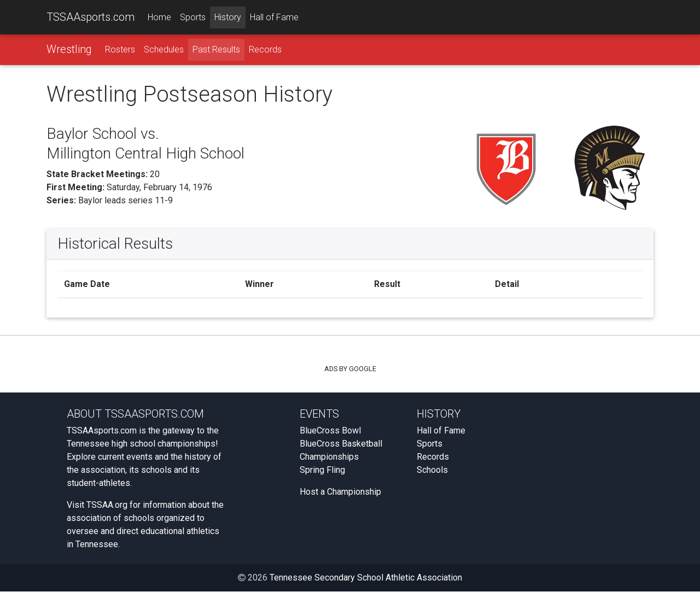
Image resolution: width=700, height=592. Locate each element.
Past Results (216, 50)
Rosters (120, 50)
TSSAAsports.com (91, 17)
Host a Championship (340, 492)
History (228, 17)
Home (159, 17)
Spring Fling (322, 470)
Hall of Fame (274, 17)
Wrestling (69, 50)
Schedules (164, 50)
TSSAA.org (107, 505)
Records (265, 50)
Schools (432, 470)
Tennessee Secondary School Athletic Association (366, 578)
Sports (193, 17)
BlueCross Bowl (330, 431)
